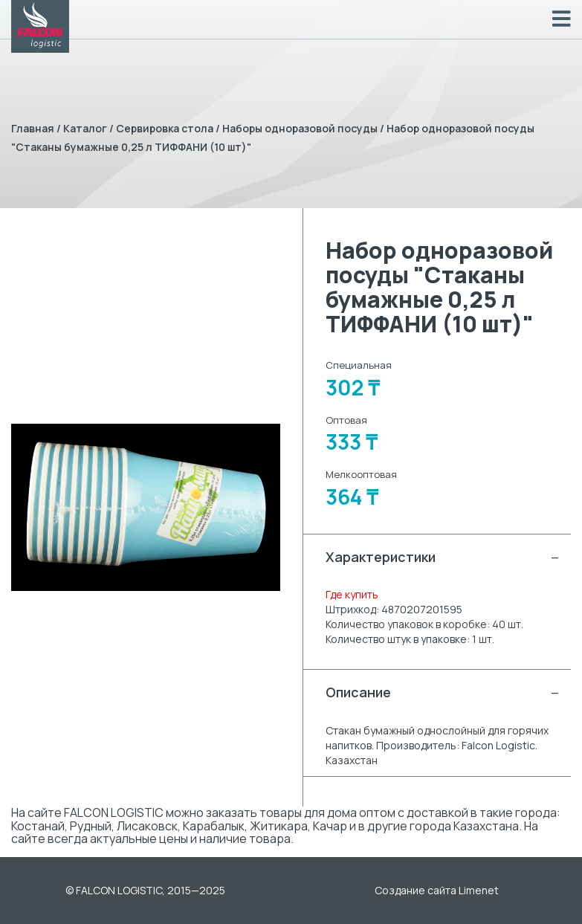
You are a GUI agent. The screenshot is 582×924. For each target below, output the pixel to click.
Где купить (352, 594)
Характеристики (443, 557)
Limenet (479, 890)
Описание (443, 692)
